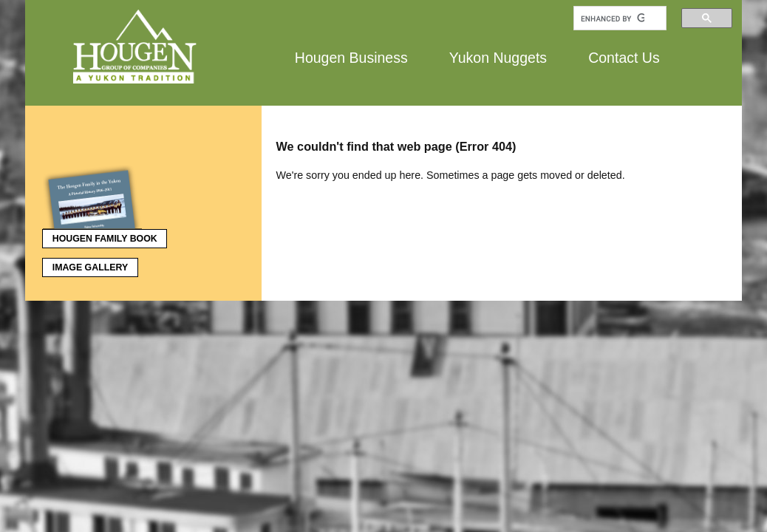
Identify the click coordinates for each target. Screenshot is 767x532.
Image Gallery (90, 267)
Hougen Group (136, 47)
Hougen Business (351, 57)
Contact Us (624, 57)
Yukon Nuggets (498, 57)
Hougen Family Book (100, 236)
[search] (613, 18)
